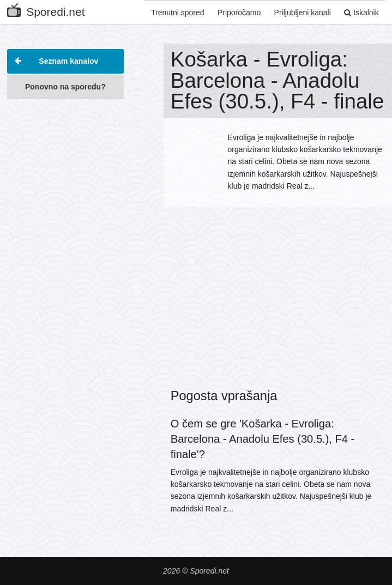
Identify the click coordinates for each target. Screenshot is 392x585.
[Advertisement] (65, 160)
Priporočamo (236, 13)
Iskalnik (360, 13)
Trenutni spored (173, 13)
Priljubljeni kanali (300, 13)
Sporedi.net (46, 10)
